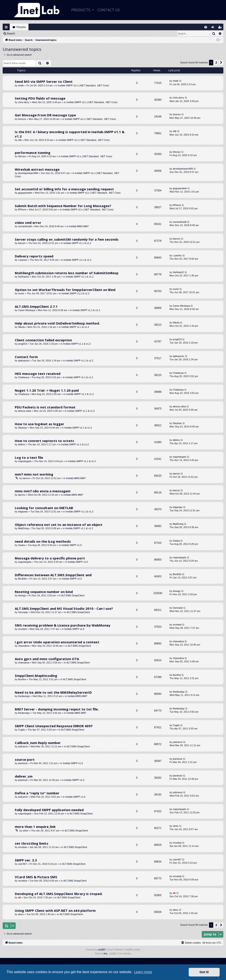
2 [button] (216, 62)
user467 (23, 864)
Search (11, 34)
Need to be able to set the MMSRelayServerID (53, 692)
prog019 (23, 344)
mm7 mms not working (34, 474)
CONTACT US (109, 10)
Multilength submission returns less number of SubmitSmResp (67, 273)
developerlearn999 (28, 173)
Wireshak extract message (37, 169)
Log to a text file (29, 457)
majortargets (25, 461)
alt (20, 897)
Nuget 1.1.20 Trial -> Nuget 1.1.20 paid (47, 390)
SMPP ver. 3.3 (26, 860)
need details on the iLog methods (43, 541)
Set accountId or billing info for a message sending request (64, 189)
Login (25, 34)
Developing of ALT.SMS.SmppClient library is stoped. (59, 894)
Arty (105, 954)
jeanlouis (23, 763)
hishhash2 (24, 277)
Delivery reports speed (34, 256)
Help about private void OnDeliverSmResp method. (57, 323)
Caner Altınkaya (27, 310)
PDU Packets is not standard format (45, 407)
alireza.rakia (25, 411)
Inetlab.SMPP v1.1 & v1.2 (77, 243)
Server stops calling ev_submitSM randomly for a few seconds (67, 239)
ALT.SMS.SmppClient (73, 595)
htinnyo (22, 156)
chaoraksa (24, 646)
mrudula (23, 847)
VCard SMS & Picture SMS (36, 877)
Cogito (22, 730)
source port (25, 759)
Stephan (23, 428)
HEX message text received (38, 374)
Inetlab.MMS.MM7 (79, 226)
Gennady (23, 612)
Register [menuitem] (221, 28)
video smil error (28, 223)
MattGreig (23, 528)
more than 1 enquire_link (35, 827)
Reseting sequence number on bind (44, 592)
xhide (21, 85)
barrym (22, 243)
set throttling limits (32, 843)
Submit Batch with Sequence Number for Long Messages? (63, 206)
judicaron (23, 746)
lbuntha (22, 679)
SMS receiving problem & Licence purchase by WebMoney (63, 625)
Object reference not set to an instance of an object (59, 525)
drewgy (22, 595)
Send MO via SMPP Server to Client (44, 81)
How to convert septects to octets (44, 441)
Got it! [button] (204, 972)
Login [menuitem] (214, 28)
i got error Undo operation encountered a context (57, 642)
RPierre (22, 210)
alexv (21, 914)
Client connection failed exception (43, 340)
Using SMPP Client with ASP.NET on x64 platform (55, 910)
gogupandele (25, 193)
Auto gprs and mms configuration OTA (47, 659)
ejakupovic (24, 361)
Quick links (6, 27)
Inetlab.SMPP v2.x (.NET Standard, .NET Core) (84, 85)
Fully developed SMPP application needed (49, 810)
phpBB (102, 950)
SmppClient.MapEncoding (36, 676)
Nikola (22, 327)
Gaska (22, 545)
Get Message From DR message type (45, 115)
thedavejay (24, 696)
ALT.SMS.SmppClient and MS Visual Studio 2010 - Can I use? (64, 608)
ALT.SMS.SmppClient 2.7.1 (36, 306)
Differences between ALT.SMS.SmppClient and (53, 575)
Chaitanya (24, 377)
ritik (20, 140)
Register (39, 34)
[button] (221, 62)
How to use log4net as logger (40, 424)
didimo (22, 444)
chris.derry (24, 102)
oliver (26, 831)
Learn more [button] (143, 972)
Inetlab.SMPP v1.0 (72, 545)
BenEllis (23, 579)
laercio (26, 478)
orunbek (23, 629)
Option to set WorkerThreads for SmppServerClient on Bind (65, 290)
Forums (21, 27)
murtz (21, 293)
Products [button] (81, 10)
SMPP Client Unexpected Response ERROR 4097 (54, 726)
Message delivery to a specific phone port (50, 558)
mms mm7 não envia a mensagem (43, 491)
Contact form (26, 357)
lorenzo (22, 119)
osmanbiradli (25, 226)
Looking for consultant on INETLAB (44, 508)
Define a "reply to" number (37, 793)
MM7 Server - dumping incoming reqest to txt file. (57, 709)
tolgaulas (23, 512)
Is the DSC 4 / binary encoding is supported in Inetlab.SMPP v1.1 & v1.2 (70, 134)
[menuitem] (206, 27)
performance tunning (33, 153)
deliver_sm (24, 776)
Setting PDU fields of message (40, 98)
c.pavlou (23, 260)
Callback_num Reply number (38, 743)
